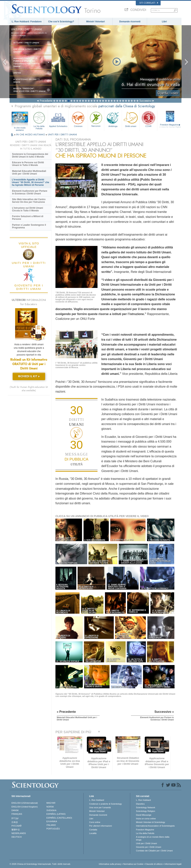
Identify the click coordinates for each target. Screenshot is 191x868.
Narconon (96, 119)
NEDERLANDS (19, 833)
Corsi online (95, 822)
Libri (164, 22)
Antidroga (113, 119)
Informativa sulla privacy (110, 864)
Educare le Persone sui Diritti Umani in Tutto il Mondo (28, 164)
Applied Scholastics (58, 119)
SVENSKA (51, 810)
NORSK (50, 807)
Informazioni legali (173, 864)
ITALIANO (51, 825)
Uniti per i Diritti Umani (146, 843)
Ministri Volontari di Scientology (150, 822)
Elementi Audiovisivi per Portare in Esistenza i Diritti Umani (30, 192)
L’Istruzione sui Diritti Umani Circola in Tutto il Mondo (28, 209)
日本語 (15, 822)
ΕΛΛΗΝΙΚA (52, 821)
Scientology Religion (145, 811)
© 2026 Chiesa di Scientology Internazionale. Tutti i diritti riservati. (40, 864)
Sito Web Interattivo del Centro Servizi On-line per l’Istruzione (29, 201)
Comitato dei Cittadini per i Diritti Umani (154, 851)
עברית (15, 818)
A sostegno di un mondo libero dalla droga (153, 838)
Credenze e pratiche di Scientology (106, 804)
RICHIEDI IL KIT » (29, 376)
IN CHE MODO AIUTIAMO (31, 135)
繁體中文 (16, 830)
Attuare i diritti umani (26, 43)
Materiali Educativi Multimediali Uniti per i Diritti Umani (29, 172)
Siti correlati (149, 3)
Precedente (46, 101)
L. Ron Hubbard (97, 800)
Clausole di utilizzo (154, 864)
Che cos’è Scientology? (61, 22)
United (17, 73)
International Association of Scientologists (155, 826)
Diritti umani (131, 119)
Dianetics (140, 804)
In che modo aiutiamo (20, 128)
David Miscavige (144, 815)
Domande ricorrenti (130, 22)
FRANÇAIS (17, 814)
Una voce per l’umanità (100, 807)
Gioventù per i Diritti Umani (148, 847)
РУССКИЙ (16, 826)
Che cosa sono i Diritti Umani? (27, 50)
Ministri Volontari (95, 22)
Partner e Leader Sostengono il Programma (29, 226)
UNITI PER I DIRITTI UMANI (62, 135)
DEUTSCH (17, 837)
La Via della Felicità (39, 120)
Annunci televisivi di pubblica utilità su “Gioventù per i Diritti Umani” (26, 62)
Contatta (93, 830)
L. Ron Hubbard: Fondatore (27, 22)
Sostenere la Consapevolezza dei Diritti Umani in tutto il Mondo (30, 155)
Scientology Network (145, 807)
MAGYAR (51, 803)
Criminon (78, 119)
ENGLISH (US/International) (25, 803)
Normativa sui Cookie (133, 864)
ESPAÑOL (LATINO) (56, 814)
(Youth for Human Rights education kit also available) (29, 389)
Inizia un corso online (146, 819)
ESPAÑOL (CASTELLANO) (59, 818)
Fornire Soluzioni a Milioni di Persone (28, 218)
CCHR (148, 119)
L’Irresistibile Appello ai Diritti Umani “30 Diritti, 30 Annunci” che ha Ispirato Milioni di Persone (30, 182)
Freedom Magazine (170, 126)
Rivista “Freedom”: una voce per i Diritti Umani (29, 90)
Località (93, 833)
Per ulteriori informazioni (101, 826)
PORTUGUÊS (53, 829)
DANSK (15, 810)
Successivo (145, 101)
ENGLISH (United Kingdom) (25, 807)
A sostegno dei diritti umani (27, 81)
